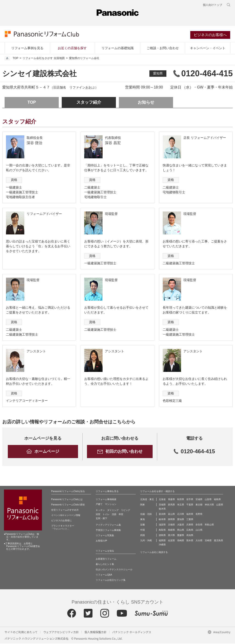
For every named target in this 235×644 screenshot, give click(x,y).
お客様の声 (101, 541)
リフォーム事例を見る (27, 48)
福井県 (190, 514)
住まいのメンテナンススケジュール (114, 570)
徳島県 (162, 536)
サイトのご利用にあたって (21, 632)
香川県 (171, 536)
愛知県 (158, 74)
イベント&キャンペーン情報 (66, 516)
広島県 (190, 530)
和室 (121, 515)
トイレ (106, 515)
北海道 (162, 500)
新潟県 (162, 514)
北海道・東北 (147, 500)
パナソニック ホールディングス (132, 632)
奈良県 (199, 525)
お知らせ (146, 103)
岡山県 (181, 530)
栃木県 (162, 509)
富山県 (171, 514)
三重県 (190, 520)
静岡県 (171, 520)
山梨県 (220, 505)
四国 (143, 536)
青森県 (171, 500)
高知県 (190, 536)
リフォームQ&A (104, 575)
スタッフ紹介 (89, 103)
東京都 (199, 505)
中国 (143, 530)
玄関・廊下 (101, 519)
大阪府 (181, 525)
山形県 (208, 500)
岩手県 (190, 500)
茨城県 (162, 505)
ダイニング (113, 511)
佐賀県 (171, 541)
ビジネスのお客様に (62, 521)
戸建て (99, 505)
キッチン (100, 511)
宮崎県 (208, 541)
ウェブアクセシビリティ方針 (61, 632)
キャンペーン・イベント (208, 48)
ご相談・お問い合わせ (163, 48)
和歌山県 (209, 525)
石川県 (181, 514)
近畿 (143, 525)
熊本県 (190, 541)
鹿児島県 (218, 541)
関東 (143, 505)
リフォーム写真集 (105, 536)
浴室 (98, 515)
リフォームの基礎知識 (117, 48)
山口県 (199, 530)
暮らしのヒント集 (105, 565)
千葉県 (190, 505)
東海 (143, 520)
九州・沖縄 (146, 541)
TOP (11, 59)
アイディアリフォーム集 (108, 525)
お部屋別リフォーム (106, 559)
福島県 (217, 500)
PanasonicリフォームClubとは (67, 500)
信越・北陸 (146, 514)
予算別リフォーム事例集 (108, 531)
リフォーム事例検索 (106, 500)
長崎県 (181, 541)
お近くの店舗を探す (72, 48)
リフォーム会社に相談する (154, 553)
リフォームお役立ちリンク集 (111, 580)
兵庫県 (190, 525)
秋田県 (181, 500)
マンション (111, 505)
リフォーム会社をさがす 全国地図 (43, 59)
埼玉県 (181, 505)
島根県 (171, 530)
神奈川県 (209, 505)
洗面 (114, 515)
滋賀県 (162, 525)
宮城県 (199, 500)
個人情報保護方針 (95, 632)
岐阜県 (162, 520)
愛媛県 (181, 536)
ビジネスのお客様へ (210, 35)
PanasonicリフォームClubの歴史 (68, 505)
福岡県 (162, 541)
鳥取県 (162, 530)
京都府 (171, 525)
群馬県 (171, 505)
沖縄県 (162, 545)
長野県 (199, 514)
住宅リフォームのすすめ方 (65, 510)
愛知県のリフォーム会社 (84, 59)
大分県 (199, 541)
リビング (126, 511)
